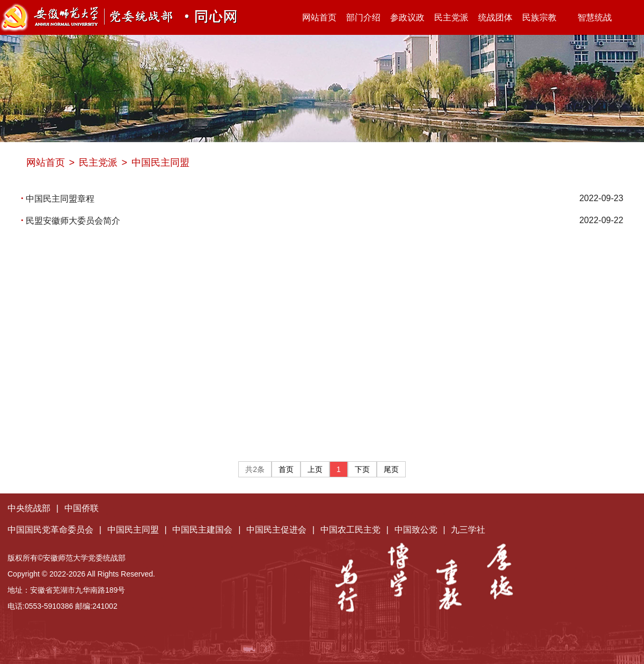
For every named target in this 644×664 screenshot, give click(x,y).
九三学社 (468, 530)
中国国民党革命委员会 (50, 530)
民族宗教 (539, 17)
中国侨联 (82, 508)
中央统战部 (29, 508)
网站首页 (319, 17)
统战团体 (495, 17)
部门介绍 (363, 17)
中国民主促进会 (276, 530)
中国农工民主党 (350, 530)
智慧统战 (589, 17)
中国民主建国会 (202, 530)
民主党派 (451, 17)
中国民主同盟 (160, 163)
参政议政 (407, 17)
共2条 (255, 469)
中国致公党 (416, 530)
